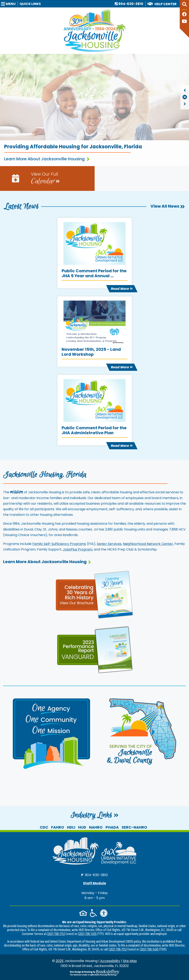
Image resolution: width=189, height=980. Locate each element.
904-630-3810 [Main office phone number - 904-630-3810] (129, 4)
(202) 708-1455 (87, 934)
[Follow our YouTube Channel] (184, 22)
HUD (82, 827)
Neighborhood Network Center (148, 544)
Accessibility (110, 961)
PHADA (112, 827)
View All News (168, 206)
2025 (60, 961)
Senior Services (109, 544)
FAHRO (58, 827)
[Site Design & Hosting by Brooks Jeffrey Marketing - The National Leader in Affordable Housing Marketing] (94, 973)
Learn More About (47, 562)
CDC (44, 827)
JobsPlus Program (78, 549)
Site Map (130, 961)
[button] (9, 4)
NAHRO (96, 827)
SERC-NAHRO (134, 827)
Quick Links (30, 4)
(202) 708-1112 (56, 934)
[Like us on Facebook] (184, 15)
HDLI (71, 827)
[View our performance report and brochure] (95, 649)
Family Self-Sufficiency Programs (59, 544)
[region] (185, 97)
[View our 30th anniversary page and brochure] (95, 594)
